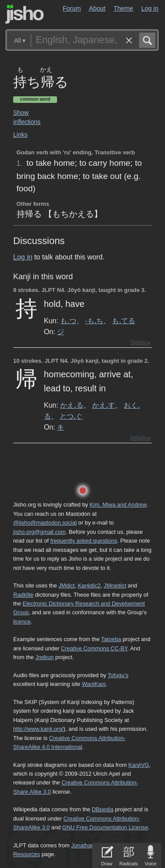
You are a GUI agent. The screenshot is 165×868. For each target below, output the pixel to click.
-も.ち (94, 321)
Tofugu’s (118, 675)
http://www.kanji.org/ (38, 729)
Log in (150, 8)
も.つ (68, 321)
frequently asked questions (84, 541)
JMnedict (115, 585)
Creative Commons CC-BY (94, 648)
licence (22, 622)
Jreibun (45, 657)
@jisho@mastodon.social (45, 523)
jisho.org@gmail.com (39, 532)
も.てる (123, 321)
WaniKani (94, 684)
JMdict (66, 585)
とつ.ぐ (71, 416)
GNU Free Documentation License (105, 827)
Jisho (25, 14)
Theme (124, 8)
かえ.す (104, 405)
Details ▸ (140, 343)
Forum (72, 8)
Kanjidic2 (89, 585)
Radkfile (23, 595)
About (97, 8)
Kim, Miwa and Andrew (118, 505)
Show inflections (27, 117)
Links (20, 135)
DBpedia (102, 809)
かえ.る (72, 405)
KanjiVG (138, 765)
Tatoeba (111, 639)
